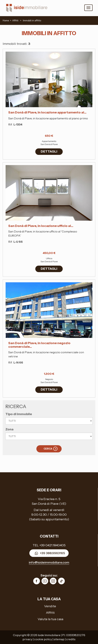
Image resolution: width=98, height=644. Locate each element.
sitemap (59, 639)
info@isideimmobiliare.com (49, 562)
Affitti (50, 613)
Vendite (50, 606)
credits (71, 639)
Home (6, 20)
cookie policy (43, 639)
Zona (9, 429)
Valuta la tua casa (50, 619)
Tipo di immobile (19, 414)
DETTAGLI (49, 151)
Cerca (48, 449)
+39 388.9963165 (49, 553)
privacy (27, 639)
